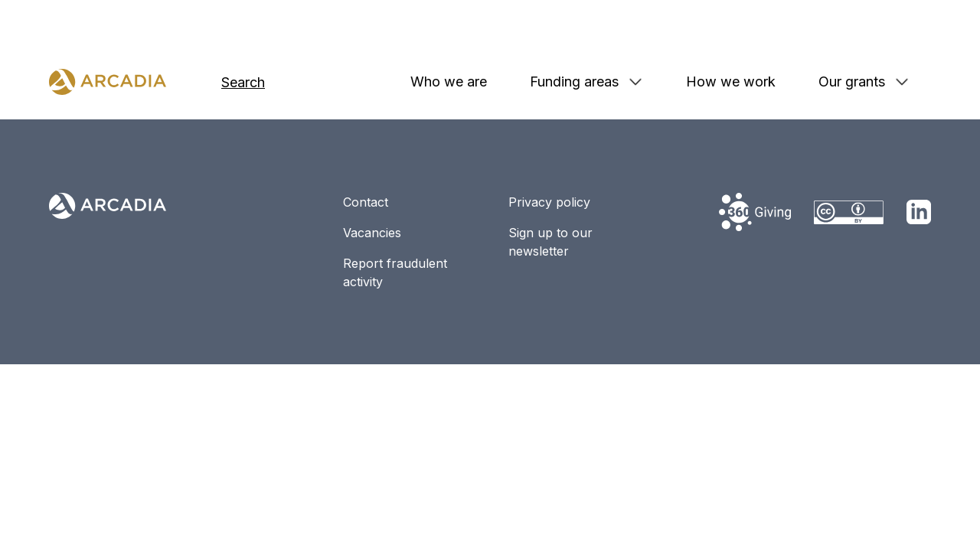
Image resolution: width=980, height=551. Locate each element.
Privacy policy (549, 202)
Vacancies (372, 233)
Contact (366, 202)
